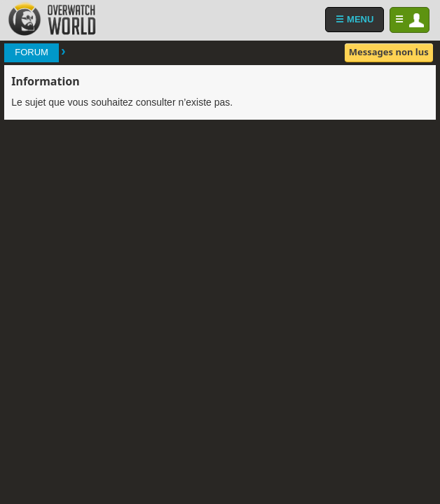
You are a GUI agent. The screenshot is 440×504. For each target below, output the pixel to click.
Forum (32, 52)
